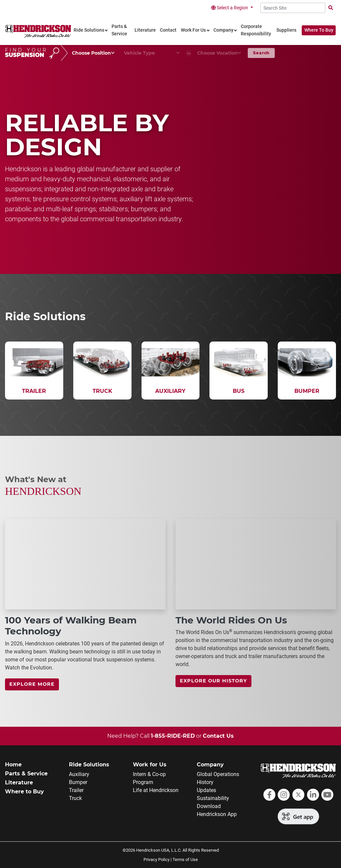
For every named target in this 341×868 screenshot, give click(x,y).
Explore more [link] (32, 684)
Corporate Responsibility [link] (256, 30)
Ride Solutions (89, 765)
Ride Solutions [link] (89, 30)
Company (210, 765)
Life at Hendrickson (156, 790)
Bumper (78, 782)
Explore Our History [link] (213, 681)
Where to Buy (24, 792)
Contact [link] (168, 30)
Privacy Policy (157, 860)
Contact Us (218, 736)
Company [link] (223, 30)
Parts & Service (26, 774)
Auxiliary (79, 774)
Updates (206, 790)
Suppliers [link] (286, 30)
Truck (75, 798)
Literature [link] (145, 30)
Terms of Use (185, 860)
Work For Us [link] (193, 30)
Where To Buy (319, 30)
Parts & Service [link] (119, 30)
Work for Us (150, 765)
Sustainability (213, 798)
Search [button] (261, 53)
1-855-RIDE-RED (173, 736)
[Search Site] (293, 8)
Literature (19, 783)
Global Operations (218, 774)
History (205, 782)
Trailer (76, 790)
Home (13, 765)
